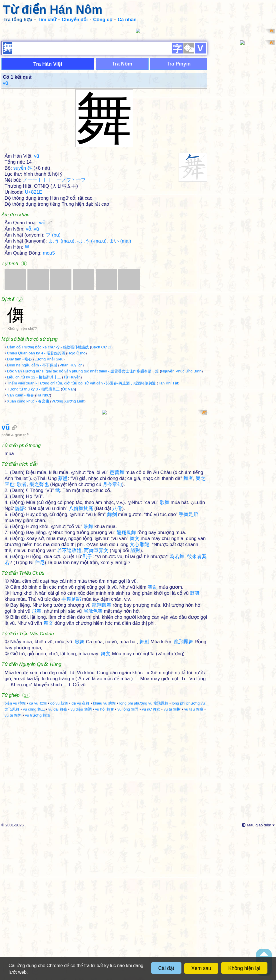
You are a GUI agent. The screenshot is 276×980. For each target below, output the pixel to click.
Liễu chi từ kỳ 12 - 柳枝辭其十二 (34, 451)
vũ (5, 157)
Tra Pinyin (179, 138)
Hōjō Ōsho (77, 427)
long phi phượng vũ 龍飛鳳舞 (144, 851)
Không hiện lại (244, 968)
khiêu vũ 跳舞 (105, 851)
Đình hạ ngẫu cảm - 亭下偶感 (32, 439)
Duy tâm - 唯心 (19, 433)
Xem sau (201, 968)
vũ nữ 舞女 (151, 857)
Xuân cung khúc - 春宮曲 (28, 475)
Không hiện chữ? (22, 403)
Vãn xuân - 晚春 (20, 469)
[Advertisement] (138, 69)
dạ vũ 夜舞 (80, 851)
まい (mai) (120, 315)
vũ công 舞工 (34, 857)
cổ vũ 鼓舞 (59, 851)
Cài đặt (166, 968)
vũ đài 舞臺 (58, 857)
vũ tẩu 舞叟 (194, 857)
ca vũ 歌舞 (38, 851)
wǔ (45, 297)
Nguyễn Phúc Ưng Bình (181, 445)
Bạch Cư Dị (101, 421)
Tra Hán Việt (48, 138)
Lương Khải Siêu (49, 433)
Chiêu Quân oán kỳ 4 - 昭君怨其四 (36, 427)
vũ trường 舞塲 (38, 863)
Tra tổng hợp (18, 20)
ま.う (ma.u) (61, 315)
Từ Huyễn (72, 451)
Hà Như (43, 469)
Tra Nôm (122, 138)
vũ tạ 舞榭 (172, 857)
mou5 (49, 327)
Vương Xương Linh (68, 475)
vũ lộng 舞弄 (128, 857)
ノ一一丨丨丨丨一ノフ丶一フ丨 (57, 254)
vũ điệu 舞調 (81, 857)
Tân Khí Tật (168, 457)
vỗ (29, 303)
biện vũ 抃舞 (15, 851)
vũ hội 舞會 (105, 857)
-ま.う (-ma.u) (92, 315)
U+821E (34, 266)
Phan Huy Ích (71, 439)
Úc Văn (69, 463)
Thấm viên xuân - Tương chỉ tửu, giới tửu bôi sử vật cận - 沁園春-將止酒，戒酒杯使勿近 (81, 457)
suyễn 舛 (23, 242)
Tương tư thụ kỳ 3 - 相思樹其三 (33, 463)
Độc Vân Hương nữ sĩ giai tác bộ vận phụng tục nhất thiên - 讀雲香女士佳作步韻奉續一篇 (83, 445)
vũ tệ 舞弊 (13, 863)
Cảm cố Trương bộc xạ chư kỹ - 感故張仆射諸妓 (48, 421)
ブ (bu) (53, 309)
